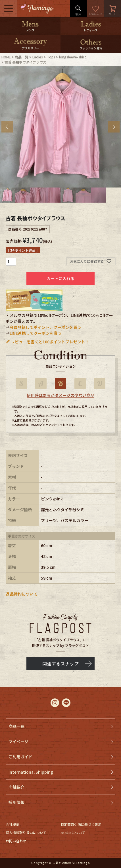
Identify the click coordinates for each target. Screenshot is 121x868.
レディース (91, 30)
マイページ (18, 741)
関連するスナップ (60, 663)
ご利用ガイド (20, 757)
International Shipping (31, 772)
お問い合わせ (16, 841)
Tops (51, 57)
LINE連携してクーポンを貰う (36, 333)
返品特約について (22, 594)
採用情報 (16, 802)
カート (112, 9)
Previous (7, 127)
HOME (6, 57)
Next (114, 127)
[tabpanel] (60, 127)
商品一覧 (22, 57)
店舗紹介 (16, 787)
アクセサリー (30, 48)
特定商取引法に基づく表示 (81, 824)
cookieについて (73, 833)
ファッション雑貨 (91, 48)
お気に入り (95, 9)
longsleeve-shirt (73, 57)
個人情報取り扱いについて (26, 833)
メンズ (30, 30)
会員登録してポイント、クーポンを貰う (45, 327)
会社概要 (12, 824)
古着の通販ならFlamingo (71, 863)
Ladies (38, 57)
